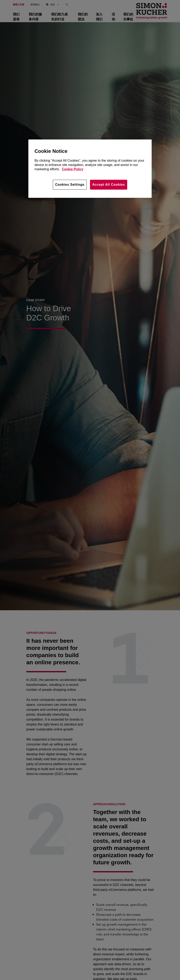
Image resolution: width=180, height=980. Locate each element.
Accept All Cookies (109, 185)
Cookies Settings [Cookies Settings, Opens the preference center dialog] (70, 185)
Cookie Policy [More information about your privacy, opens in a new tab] (73, 169)
